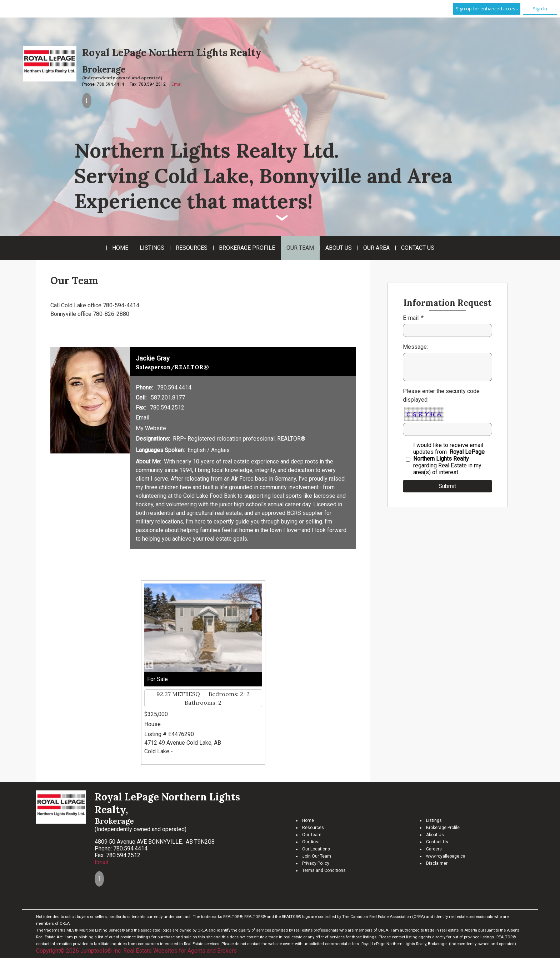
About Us (339, 248)
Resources (192, 248)
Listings (152, 248)
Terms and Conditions (324, 870)
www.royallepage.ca (446, 856)
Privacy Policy (316, 863)
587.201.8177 (168, 398)
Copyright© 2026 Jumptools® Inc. (79, 951)
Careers (434, 849)
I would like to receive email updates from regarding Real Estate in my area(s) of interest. (449, 459)
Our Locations (316, 849)
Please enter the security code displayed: (441, 395)
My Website (151, 428)
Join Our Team (317, 856)
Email (177, 84)
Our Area (376, 248)
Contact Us (418, 248)
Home (120, 248)
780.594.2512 (167, 408)
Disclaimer (437, 863)
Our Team (300, 248)
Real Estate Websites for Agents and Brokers (180, 951)
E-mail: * (413, 318)
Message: (415, 347)
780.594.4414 (174, 388)
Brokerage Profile (247, 248)
